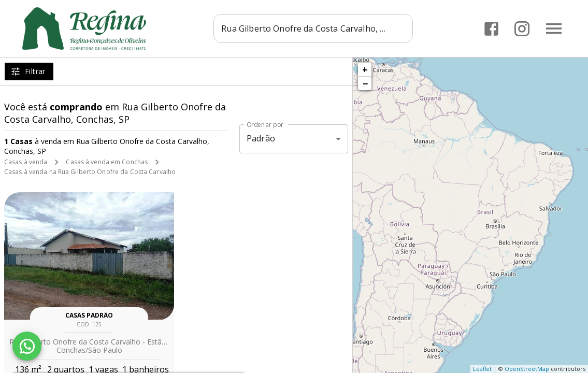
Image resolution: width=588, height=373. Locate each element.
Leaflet (482, 369)
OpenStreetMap (527, 369)
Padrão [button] (261, 138)
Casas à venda (26, 162)
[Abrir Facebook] (491, 29)
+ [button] (365, 69)
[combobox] (313, 28)
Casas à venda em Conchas (107, 162)
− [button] (365, 83)
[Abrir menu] (554, 28)
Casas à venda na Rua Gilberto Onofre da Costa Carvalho (90, 172)
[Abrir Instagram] (522, 29)
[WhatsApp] (27, 346)
